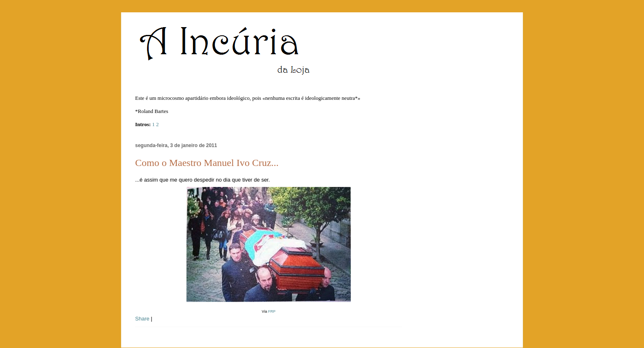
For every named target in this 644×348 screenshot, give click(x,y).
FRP (272, 311)
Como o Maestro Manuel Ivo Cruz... (207, 163)
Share (142, 319)
